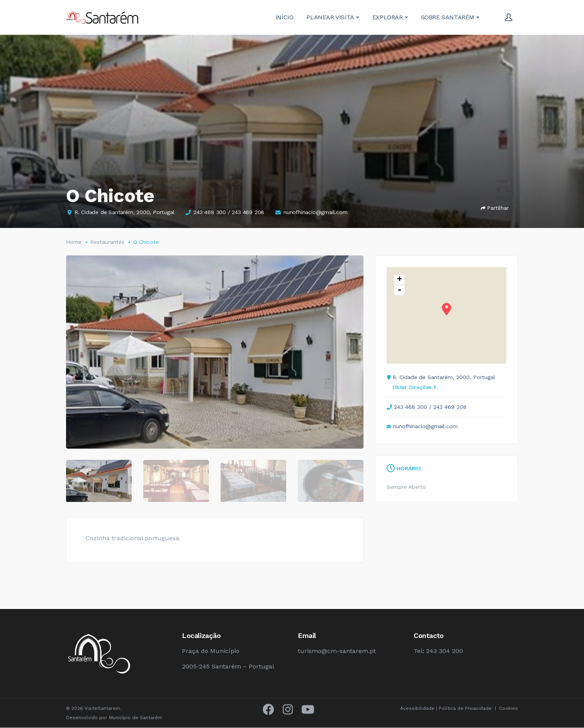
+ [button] (400, 280)
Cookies (508, 709)
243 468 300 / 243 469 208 (229, 212)
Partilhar (495, 208)
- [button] (399, 290)
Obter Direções (414, 387)
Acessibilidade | (419, 709)
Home (74, 242)
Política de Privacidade (465, 709)
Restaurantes (107, 242)
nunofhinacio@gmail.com (316, 212)
